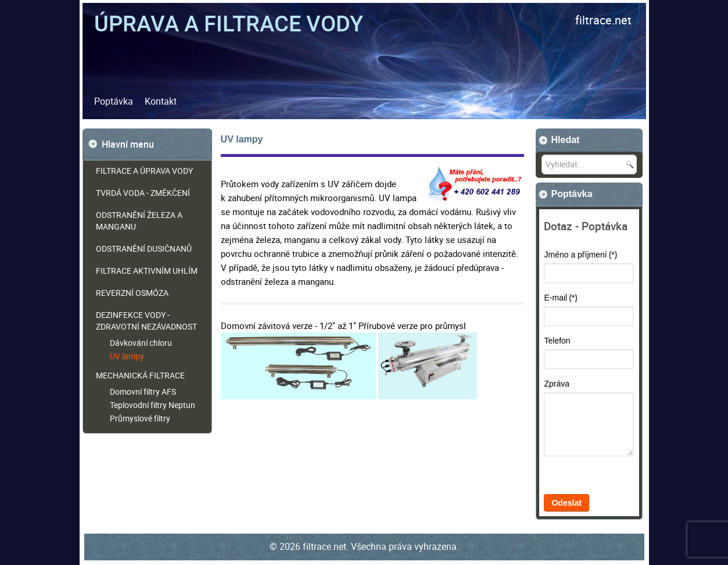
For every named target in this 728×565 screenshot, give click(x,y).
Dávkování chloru (141, 343)
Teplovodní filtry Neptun (153, 405)
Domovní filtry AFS (143, 391)
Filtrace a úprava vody (144, 171)
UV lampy (127, 356)
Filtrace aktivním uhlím (147, 271)
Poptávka (114, 101)
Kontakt (161, 101)
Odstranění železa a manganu (139, 221)
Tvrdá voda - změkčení (143, 193)
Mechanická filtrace (140, 375)
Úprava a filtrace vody (229, 23)
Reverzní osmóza (132, 293)
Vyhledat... (536, 155)
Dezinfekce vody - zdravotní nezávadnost (146, 321)
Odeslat (566, 503)
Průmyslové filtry (140, 418)
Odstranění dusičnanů (144, 248)
